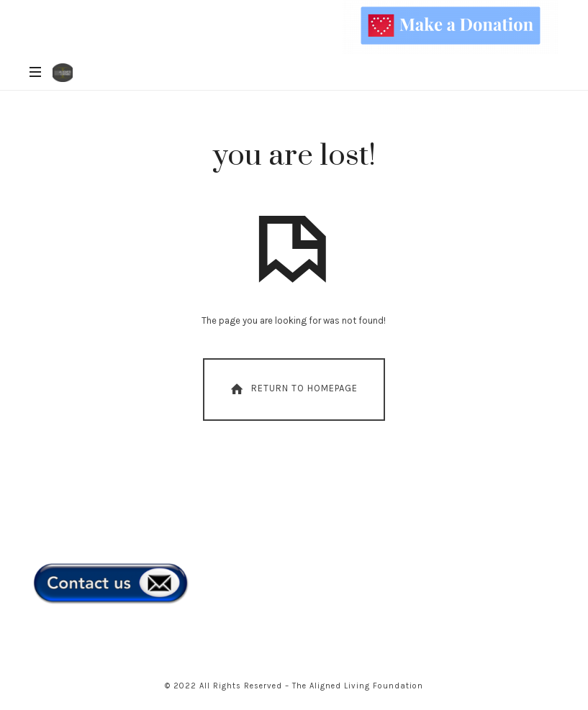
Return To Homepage (293, 389)
